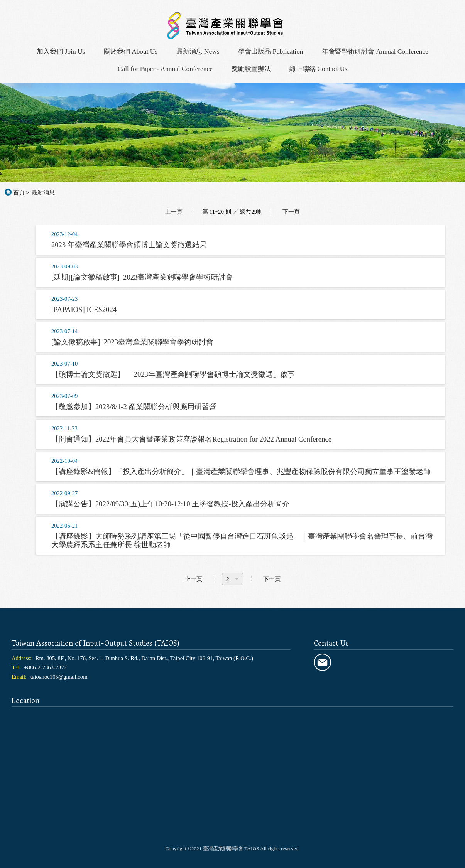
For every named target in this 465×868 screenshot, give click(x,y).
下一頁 (291, 212)
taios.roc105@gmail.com (59, 677)
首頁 (19, 192)
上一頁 (174, 212)
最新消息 (43, 192)
